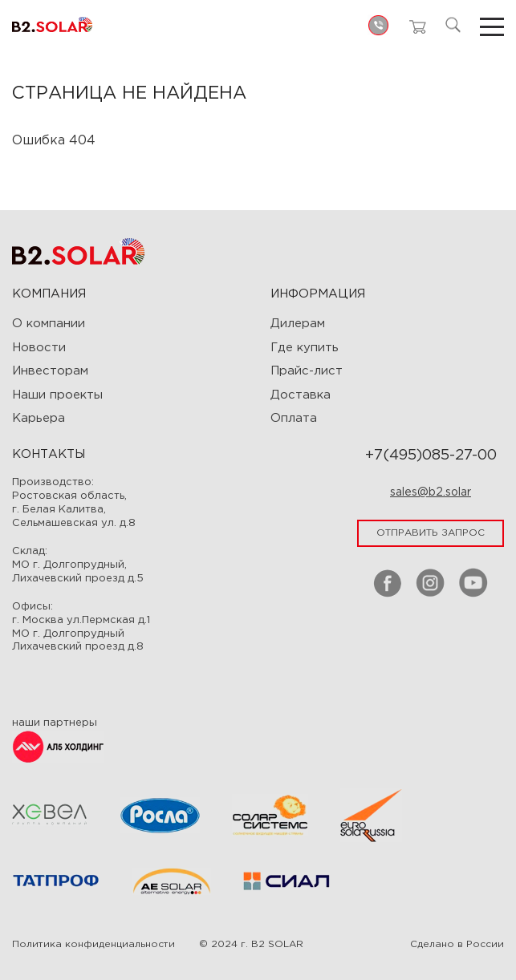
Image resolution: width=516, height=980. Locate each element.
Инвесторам (50, 371)
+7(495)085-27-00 (431, 456)
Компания (49, 294)
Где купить (305, 348)
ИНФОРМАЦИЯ (318, 294)
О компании (49, 324)
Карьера (39, 418)
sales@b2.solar (431, 492)
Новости (39, 348)
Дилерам (298, 324)
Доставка (301, 395)
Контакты (49, 454)
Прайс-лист (307, 371)
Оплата (294, 418)
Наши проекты (57, 395)
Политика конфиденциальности (93, 944)
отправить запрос (431, 533)
